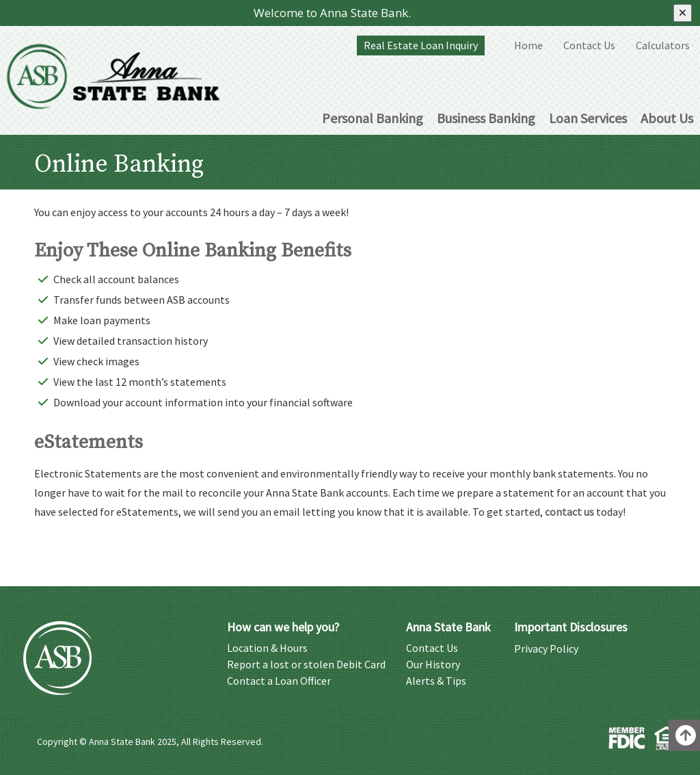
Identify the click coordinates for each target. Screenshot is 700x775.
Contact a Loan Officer (279, 680)
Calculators (663, 45)
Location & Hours (267, 647)
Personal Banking (373, 118)
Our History (433, 664)
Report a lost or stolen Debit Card (306, 664)
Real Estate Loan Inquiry (421, 45)
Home (528, 45)
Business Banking (486, 118)
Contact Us (589, 45)
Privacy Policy (546, 648)
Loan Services (588, 118)
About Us (667, 118)
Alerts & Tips (436, 680)
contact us (569, 512)
